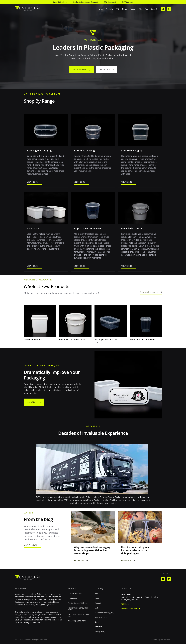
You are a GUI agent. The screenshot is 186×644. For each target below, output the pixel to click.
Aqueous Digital (164, 640)
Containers (72, 598)
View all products (75, 594)
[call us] (169, 9)
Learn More (32, 402)
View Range (32, 182)
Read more (79, 560)
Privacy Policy (100, 632)
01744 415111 (127, 604)
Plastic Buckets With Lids (78, 603)
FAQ (118, 9)
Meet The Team (101, 617)
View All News (30, 545)
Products (109, 9)
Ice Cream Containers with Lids (79, 615)
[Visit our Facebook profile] (163, 579)
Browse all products (149, 292)
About (132, 9)
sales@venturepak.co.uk (131, 608)
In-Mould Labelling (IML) (104, 613)
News (124, 9)
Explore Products (78, 70)
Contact (154, 9)
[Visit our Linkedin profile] (169, 579)
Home (100, 9)
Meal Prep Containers (77, 621)
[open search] (163, 9)
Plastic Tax (143, 9)
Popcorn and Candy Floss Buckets (78, 609)
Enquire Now (105, 70)
